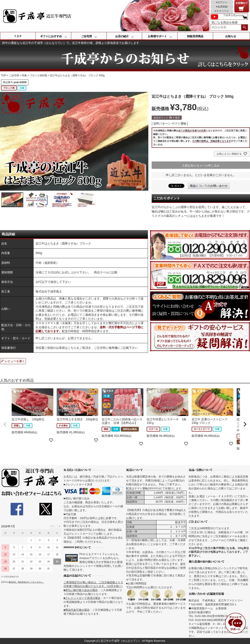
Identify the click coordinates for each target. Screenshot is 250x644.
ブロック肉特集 (39, 75)
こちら (72, 348)
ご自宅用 (86, 36)
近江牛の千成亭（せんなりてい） (121, 641)
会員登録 (222, 7)
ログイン (222, 2)
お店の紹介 (122, 36)
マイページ (222, 11)
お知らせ (231, 36)
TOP (4, 75)
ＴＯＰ (18, 36)
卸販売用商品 (195, 36)
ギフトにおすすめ (51, 36)
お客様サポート (157, 36)
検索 (244, 27)
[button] (5, 424)
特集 (24, 75)
